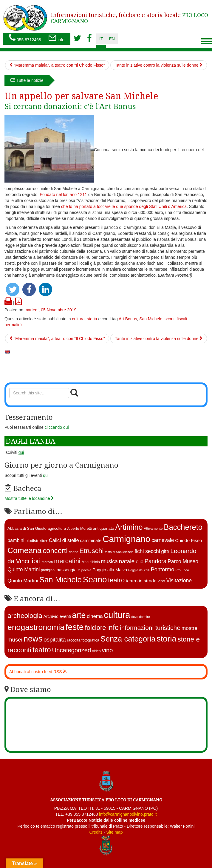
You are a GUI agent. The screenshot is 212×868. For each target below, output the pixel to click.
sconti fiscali (176, 319)
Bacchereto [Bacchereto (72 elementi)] (183, 527)
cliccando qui (57, 427)
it (101, 39)
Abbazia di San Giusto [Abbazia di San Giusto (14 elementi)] (27, 528)
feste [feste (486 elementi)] (75, 627)
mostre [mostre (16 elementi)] (189, 628)
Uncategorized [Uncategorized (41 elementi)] (72, 650)
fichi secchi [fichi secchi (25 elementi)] (147, 551)
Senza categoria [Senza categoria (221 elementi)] (128, 639)
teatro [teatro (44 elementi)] (116, 580)
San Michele (151, 319)
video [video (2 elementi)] (96, 651)
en (112, 39)
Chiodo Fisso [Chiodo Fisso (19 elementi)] (188, 540)
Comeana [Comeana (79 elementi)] (24, 550)
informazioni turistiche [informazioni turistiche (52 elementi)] (150, 628)
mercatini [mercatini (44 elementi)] (67, 561)
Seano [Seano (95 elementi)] (95, 580)
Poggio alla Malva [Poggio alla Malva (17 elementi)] (110, 570)
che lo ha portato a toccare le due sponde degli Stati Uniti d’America (124, 206)
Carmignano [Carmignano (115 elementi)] (126, 539)
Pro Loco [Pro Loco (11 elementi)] (182, 570)
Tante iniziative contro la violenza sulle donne (159, 65)
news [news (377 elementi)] (33, 639)
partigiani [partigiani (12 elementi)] (48, 570)
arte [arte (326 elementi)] (79, 615)
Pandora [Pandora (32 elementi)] (156, 561)
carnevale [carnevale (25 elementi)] (163, 540)
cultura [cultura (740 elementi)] (117, 615)
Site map (114, 832)
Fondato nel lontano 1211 (63, 195)
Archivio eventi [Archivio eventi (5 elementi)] (57, 616)
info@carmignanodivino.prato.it (128, 814)
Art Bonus (128, 319)
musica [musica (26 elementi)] (109, 561)
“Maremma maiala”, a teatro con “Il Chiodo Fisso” (57, 65)
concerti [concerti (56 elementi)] (55, 551)
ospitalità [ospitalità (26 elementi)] (55, 640)
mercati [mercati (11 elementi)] (47, 562)
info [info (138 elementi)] (113, 627)
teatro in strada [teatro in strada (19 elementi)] (141, 581)
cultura (78, 319)
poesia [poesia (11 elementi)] (86, 570)
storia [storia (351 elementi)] (166, 639)
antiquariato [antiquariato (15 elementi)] (104, 528)
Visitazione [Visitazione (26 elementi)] (179, 581)
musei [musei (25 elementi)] (15, 640)
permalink (14, 325)
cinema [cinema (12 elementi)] (95, 616)
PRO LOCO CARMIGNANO (129, 18)
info (56, 38)
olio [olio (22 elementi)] (140, 562)
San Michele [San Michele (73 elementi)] (61, 580)
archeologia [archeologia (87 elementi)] (25, 616)
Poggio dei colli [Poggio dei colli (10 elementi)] (139, 570)
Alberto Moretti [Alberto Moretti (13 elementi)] (79, 529)
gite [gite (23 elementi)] (165, 551)
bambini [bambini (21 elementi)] (16, 540)
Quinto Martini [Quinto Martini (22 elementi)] (23, 581)
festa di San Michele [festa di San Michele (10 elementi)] (119, 552)
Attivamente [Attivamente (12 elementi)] (153, 529)
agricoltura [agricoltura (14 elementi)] (57, 528)
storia (92, 319)
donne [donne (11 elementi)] (74, 552)
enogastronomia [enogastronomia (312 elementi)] (36, 627)
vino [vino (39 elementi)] (107, 650)
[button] (13, 289)
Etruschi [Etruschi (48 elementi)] (91, 551)
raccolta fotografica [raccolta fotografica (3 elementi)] (83, 640)
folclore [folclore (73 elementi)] (95, 628)
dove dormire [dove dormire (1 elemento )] (140, 617)
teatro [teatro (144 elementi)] (42, 650)
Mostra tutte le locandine (29, 498)
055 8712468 (25, 38)
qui (46, 475)
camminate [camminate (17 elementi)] (91, 541)
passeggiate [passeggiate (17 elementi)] (68, 570)
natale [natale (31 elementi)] (127, 561)
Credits (96, 832)
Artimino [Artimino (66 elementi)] (129, 527)
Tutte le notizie (27, 80)
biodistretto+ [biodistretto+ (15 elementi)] (36, 541)
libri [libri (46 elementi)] (36, 561)
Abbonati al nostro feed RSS (38, 672)
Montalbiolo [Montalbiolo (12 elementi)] (91, 562)
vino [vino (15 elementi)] (161, 581)
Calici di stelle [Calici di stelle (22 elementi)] (64, 540)
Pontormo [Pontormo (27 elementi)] (163, 570)
